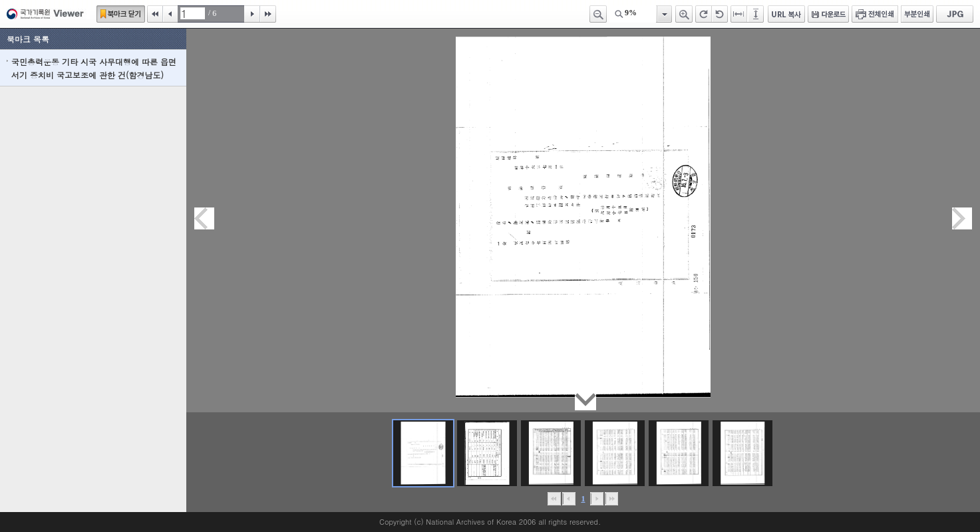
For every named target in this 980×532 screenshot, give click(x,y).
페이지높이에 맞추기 (756, 14)
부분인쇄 (917, 14)
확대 (684, 14)
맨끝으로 (612, 499)
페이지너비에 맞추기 (739, 14)
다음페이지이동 (962, 218)
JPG (955, 14)
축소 (598, 14)
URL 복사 (786, 14)
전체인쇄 (875, 14)
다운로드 (828, 14)
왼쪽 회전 (720, 14)
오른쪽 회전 (704, 14)
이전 (170, 14)
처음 (155, 14)
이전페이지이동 (204, 218)
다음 (252, 14)
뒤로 (597, 499)
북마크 (121, 14)
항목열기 (664, 14)
